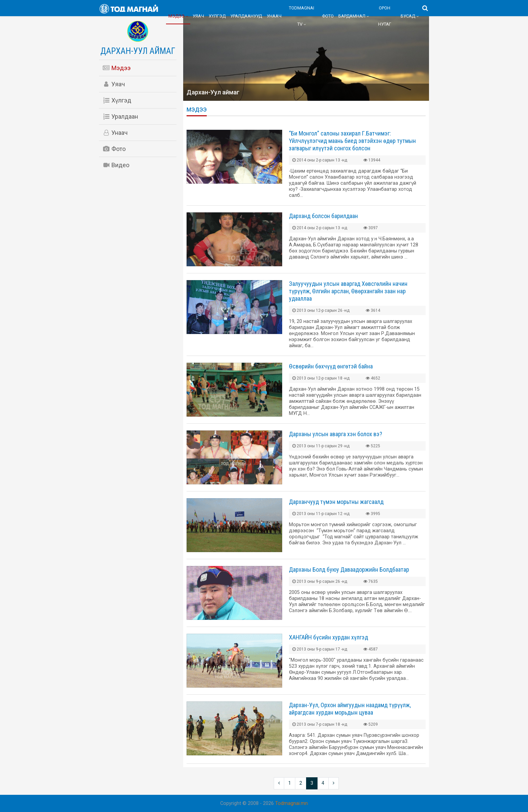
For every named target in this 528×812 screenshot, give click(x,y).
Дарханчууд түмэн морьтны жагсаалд (336, 502)
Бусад (408, 16)
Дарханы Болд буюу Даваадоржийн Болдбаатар (349, 569)
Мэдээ (176, 16)
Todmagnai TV (302, 16)
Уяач (198, 16)
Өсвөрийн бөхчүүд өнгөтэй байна (331, 366)
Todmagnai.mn (291, 803)
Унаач (274, 16)
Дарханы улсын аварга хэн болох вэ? (336, 434)
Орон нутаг (385, 16)
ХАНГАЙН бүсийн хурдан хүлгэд (328, 637)
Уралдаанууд (246, 16)
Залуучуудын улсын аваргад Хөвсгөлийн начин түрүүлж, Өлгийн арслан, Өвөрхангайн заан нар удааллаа (348, 291)
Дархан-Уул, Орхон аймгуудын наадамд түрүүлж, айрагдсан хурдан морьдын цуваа (350, 709)
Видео (116, 165)
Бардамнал (352, 16)
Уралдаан (120, 116)
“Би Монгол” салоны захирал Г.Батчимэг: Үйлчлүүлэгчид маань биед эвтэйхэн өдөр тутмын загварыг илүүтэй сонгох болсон (352, 141)
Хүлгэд (217, 16)
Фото (328, 16)
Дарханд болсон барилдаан (323, 216)
